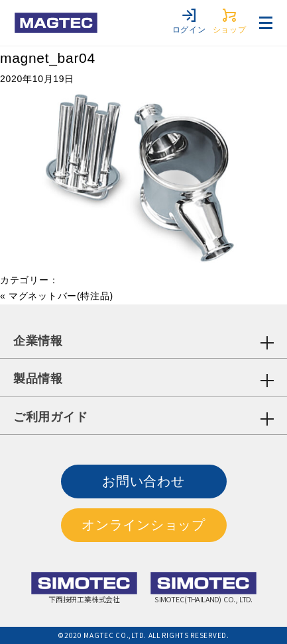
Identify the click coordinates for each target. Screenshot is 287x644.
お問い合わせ (143, 481)
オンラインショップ (143, 525)
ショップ (230, 22)
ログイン (189, 22)
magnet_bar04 (48, 58)
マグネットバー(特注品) (61, 296)
